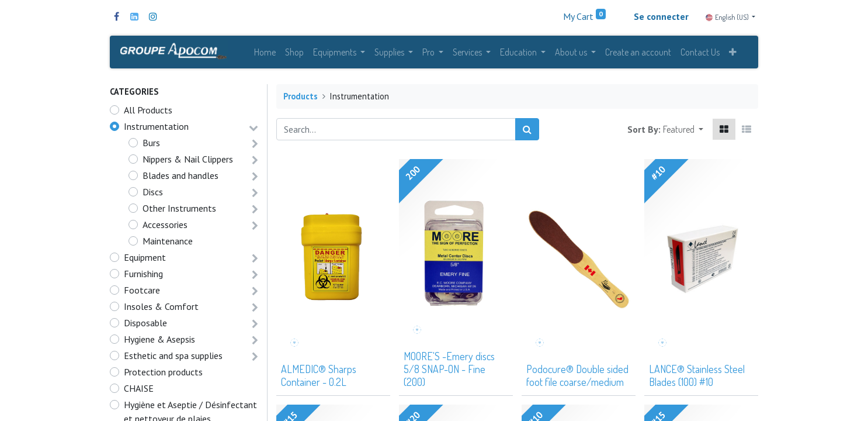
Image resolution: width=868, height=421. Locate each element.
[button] (733, 54)
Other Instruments (179, 212)
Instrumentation (156, 130)
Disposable (145, 327)
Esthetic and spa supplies (173, 360)
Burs (151, 147)
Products (301, 100)
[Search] (527, 133)
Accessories (165, 229)
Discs (153, 196)
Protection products (163, 376)
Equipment (145, 261)
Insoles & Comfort (161, 310)
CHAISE (139, 392)
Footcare (142, 294)
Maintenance (168, 245)
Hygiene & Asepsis (159, 343)
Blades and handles (180, 180)
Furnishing (143, 278)
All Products (148, 114)
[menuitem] (265, 54)
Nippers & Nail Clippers (188, 163)
